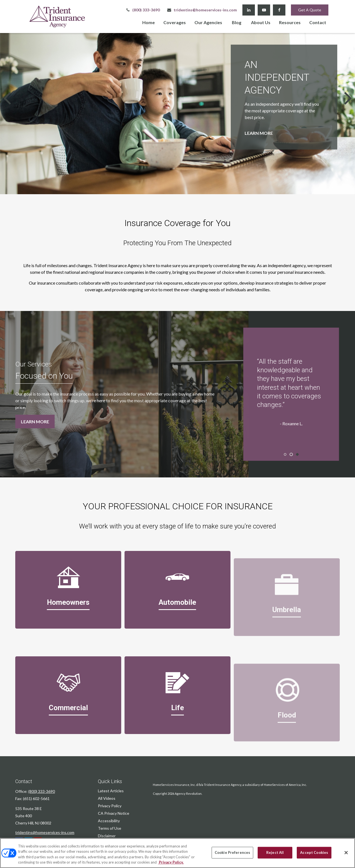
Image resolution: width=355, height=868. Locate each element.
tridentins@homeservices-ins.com (202, 10)
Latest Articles (111, 791)
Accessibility (109, 821)
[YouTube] (264, 10)
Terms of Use (110, 828)
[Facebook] (279, 10)
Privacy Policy (110, 806)
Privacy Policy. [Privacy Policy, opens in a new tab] (171, 862)
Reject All (275, 852)
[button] (149, 22)
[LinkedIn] (249, 10)
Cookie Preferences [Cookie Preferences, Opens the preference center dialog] (232, 852)
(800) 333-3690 (143, 10)
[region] (177, 853)
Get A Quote (310, 10)
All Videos (107, 798)
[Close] (346, 852)
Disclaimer (107, 836)
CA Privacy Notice (114, 813)
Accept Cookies (314, 852)
